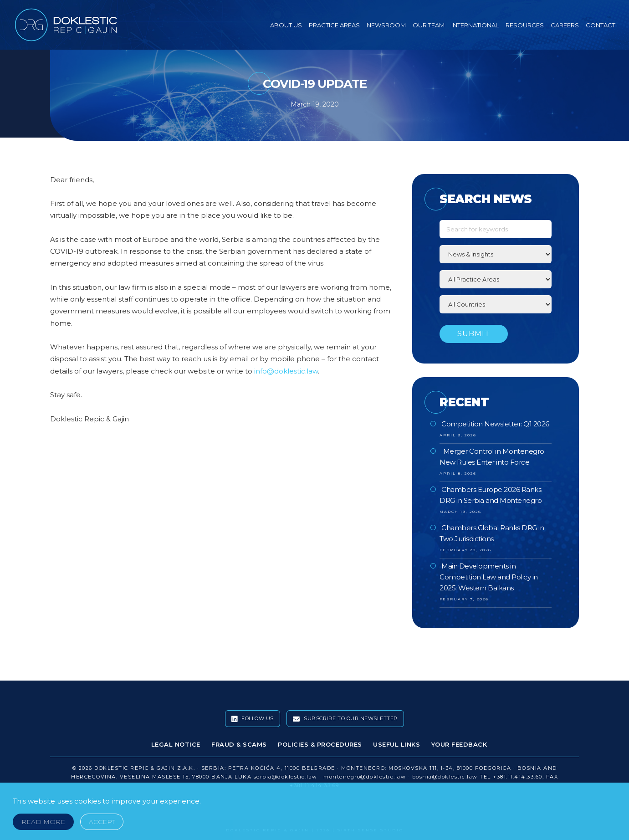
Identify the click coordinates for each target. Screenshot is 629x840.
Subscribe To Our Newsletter (345, 719)
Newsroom (386, 25)
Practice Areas (334, 25)
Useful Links (396, 744)
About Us (286, 25)
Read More (43, 822)
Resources (525, 25)
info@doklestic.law (286, 371)
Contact (601, 25)
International (475, 25)
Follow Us (253, 719)
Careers (565, 25)
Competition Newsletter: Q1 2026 (495, 424)
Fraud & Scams (239, 744)
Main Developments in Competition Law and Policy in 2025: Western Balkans (489, 577)
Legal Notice (176, 744)
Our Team (429, 25)
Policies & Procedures (320, 744)
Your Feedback (459, 744)
